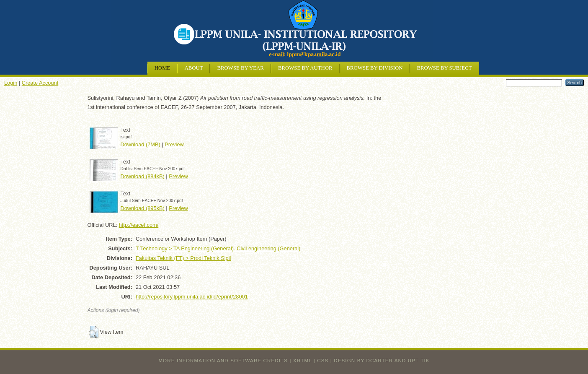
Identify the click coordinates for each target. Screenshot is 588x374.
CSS (323, 361)
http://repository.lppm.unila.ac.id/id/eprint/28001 (192, 297)
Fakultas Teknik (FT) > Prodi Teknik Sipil (183, 258)
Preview (174, 144)
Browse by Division (375, 68)
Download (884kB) (143, 176)
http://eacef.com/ (139, 225)
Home (162, 68)
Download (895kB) (143, 208)
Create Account (40, 83)
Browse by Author (305, 68)
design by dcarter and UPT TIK (382, 361)
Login (11, 83)
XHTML (302, 361)
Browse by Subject (444, 68)
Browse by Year (240, 68)
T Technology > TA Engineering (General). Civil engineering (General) (218, 248)
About (193, 68)
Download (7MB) (141, 144)
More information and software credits (223, 361)
